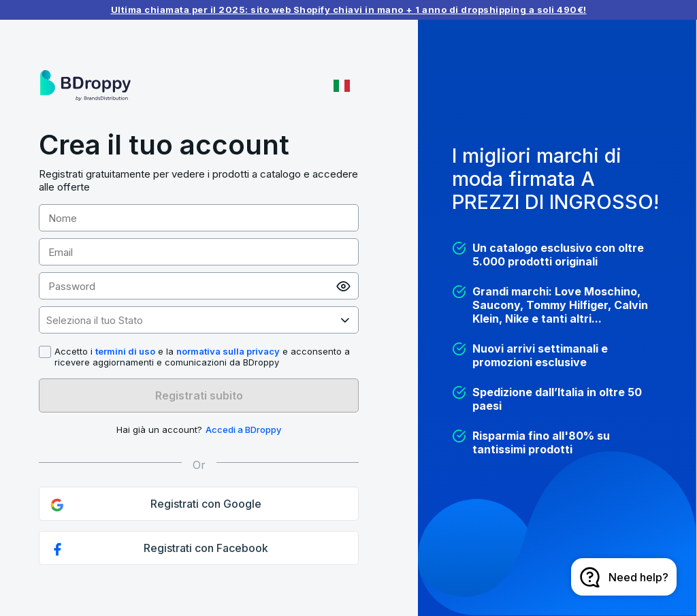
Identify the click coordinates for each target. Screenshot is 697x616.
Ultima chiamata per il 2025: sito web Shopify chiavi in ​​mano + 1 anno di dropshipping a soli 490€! (349, 10)
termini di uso (125, 351)
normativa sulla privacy (228, 351)
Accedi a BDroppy (243, 429)
